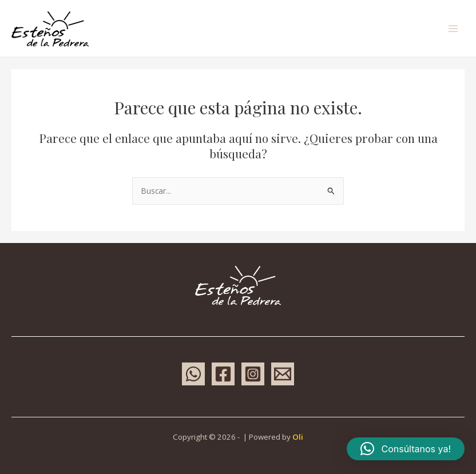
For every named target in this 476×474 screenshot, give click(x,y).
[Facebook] (223, 374)
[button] (406, 449)
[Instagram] (253, 374)
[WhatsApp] (193, 374)
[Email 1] (283, 374)
